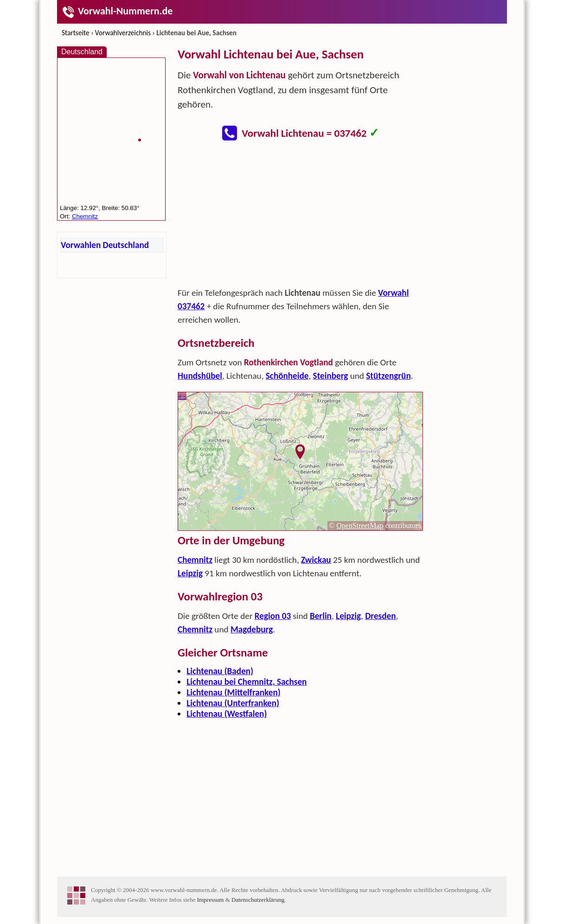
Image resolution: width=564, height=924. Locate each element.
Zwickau (316, 560)
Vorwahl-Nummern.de (117, 11)
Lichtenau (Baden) (220, 671)
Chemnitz (195, 560)
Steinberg (331, 376)
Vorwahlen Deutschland (105, 245)
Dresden (380, 616)
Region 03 (273, 616)
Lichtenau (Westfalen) (227, 714)
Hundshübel (200, 376)
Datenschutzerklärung (258, 900)
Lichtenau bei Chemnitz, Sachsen (247, 682)
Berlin (321, 616)
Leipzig (190, 573)
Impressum (211, 900)
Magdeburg (252, 629)
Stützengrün (388, 376)
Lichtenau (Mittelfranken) (234, 692)
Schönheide (287, 376)
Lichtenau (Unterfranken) (233, 703)
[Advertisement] (301, 217)
